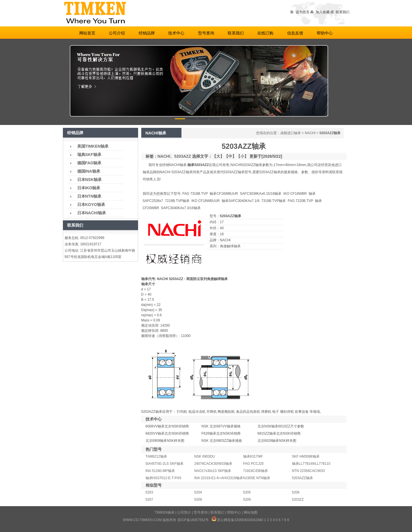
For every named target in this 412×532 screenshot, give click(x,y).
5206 (296, 492)
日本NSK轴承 (90, 180)
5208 (198, 500)
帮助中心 (325, 33)
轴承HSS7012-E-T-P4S (164, 478)
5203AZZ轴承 (302, 478)
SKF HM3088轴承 (306, 456)
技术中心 (176, 33)
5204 (198, 492)
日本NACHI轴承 (92, 213)
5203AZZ (183, 156)
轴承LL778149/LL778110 (311, 464)
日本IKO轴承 (89, 188)
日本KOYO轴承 (91, 205)
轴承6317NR (253, 456)
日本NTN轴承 (89, 196)
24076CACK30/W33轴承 (213, 464)
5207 (149, 500)
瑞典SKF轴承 (89, 155)
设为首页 (300, 12)
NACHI (310, 133)
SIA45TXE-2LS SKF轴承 (165, 464)
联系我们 (340, 12)
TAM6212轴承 (156, 456)
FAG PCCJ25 (254, 464)
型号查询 (206, 33)
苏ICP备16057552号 (193, 520)
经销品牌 (147, 33)
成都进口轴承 (291, 133)
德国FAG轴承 (89, 163)
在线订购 (265, 33)
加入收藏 (320, 12)
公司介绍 (117, 33)
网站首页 (87, 33)
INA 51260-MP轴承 (160, 471)
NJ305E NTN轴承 (257, 478)
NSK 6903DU (205, 456)
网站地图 (251, 512)
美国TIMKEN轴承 (93, 146)
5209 (247, 500)
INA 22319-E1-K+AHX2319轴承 (219, 478)
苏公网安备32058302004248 (239, 520)
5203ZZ (298, 500)
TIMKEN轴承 (164, 512)
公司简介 (184, 512)
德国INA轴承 (89, 171)
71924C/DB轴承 (256, 471)
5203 (149, 492)
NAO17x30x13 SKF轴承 (213, 471)
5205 (247, 492)
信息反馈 (295, 33)
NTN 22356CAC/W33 (308, 471)
